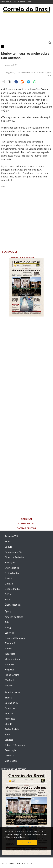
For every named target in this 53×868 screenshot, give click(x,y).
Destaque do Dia (13, 552)
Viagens (9, 685)
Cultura (9, 547)
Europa (8, 578)
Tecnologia (10, 750)
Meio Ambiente (13, 659)
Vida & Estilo (11, 761)
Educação (10, 563)
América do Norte (14, 617)
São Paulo (10, 680)
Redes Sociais (12, 729)
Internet (9, 713)
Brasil (8, 542)
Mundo (8, 724)
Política (8, 599)
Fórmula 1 (10, 643)
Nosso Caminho (27, 524)
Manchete (10, 719)
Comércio (10, 708)
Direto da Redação (14, 557)
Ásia (7, 622)
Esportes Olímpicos (15, 638)
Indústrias (10, 654)
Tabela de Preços (27, 528)
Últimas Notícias (13, 605)
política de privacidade (14, 837)
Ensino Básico (12, 568)
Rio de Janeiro (12, 675)
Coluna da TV (12, 703)
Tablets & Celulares (15, 745)
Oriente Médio (12, 589)
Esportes (9, 633)
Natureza (9, 664)
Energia (9, 627)
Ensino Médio (12, 573)
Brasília (8, 698)
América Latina (12, 692)
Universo (9, 756)
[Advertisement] (26, 28)
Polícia (8, 594)
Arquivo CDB (11, 65)
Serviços (9, 740)
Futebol (9, 649)
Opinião (9, 584)
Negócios (9, 670)
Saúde (8, 734)
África (8, 612)
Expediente (26, 519)
